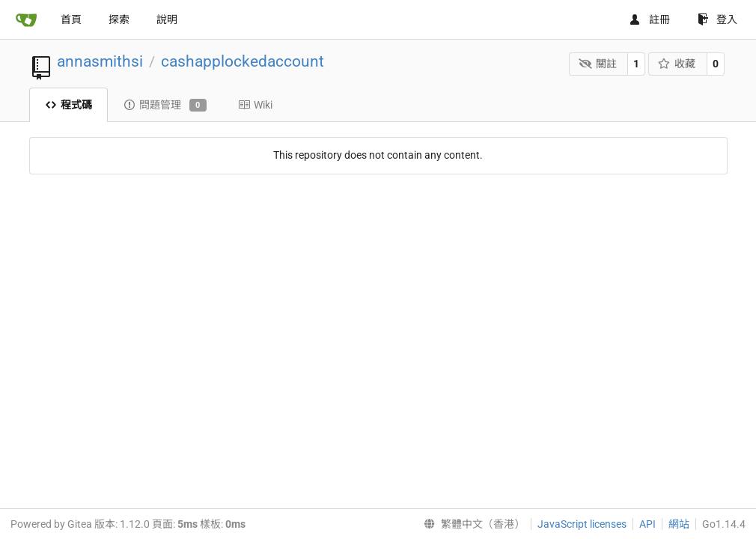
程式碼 (68, 105)
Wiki (255, 105)
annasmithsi (100, 61)
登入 (717, 19)
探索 (119, 19)
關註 (598, 64)
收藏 (677, 64)
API (647, 524)
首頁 (71, 19)
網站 (679, 524)
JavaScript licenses (582, 524)
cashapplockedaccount (243, 61)
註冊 (649, 19)
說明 (167, 19)
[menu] (471, 524)
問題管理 (165, 106)
